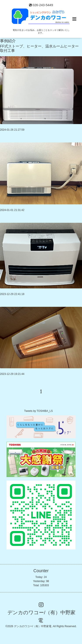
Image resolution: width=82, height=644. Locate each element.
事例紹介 (8, 41)
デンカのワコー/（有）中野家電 (41, 616)
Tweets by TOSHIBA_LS (38, 411)
